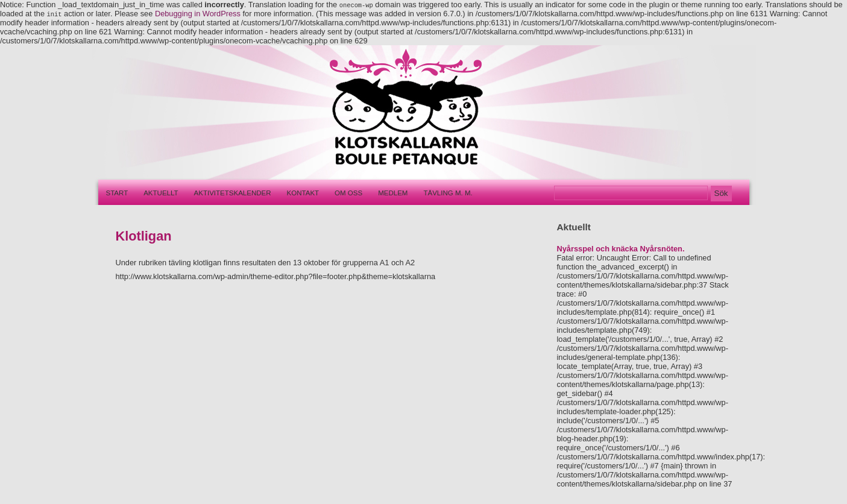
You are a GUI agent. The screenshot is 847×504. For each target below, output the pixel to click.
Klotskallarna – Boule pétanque (399, 112)
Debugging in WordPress (198, 14)
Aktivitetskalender (233, 193)
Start (117, 193)
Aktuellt (161, 193)
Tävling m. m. (448, 193)
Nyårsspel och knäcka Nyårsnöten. (621, 249)
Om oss (348, 193)
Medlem (393, 193)
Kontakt (303, 193)
